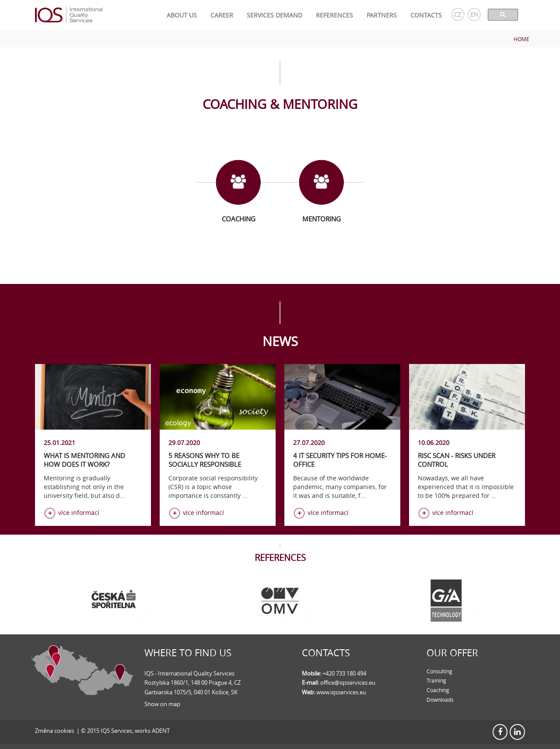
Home (521, 39)
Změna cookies (54, 731)
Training (436, 680)
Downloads (440, 700)
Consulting (439, 671)
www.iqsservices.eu (341, 692)
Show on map (162, 704)
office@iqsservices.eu (348, 682)
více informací (79, 513)
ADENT (161, 731)
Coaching (239, 219)
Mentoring (322, 219)
